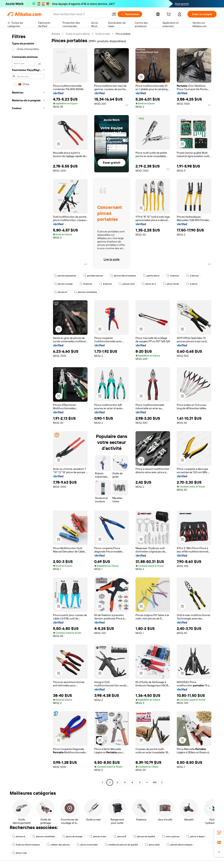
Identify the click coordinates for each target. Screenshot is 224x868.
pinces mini (127, 284)
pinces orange (63, 284)
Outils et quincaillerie (78, 34)
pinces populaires (65, 276)
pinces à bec (98, 836)
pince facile (171, 284)
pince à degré (196, 836)
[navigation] (28, 409)
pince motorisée (87, 845)
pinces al (60, 292)
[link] (219, 833)
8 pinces (86, 284)
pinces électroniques (123, 276)
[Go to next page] (162, 782)
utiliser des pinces (58, 845)
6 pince (192, 284)
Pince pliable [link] (123, 34)
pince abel (152, 845)
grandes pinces (93, 276)
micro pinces (171, 836)
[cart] (169, 15)
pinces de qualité (144, 836)
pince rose (20, 853)
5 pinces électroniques (26, 845)
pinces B (120, 836)
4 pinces (173, 276)
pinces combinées (85, 292)
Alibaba (56, 34)
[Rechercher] (130, 14)
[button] (114, 14)
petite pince (151, 276)
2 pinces (192, 276)
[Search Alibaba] (81, 14)
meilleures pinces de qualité (121, 845)
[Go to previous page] (102, 782)
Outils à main (103, 34)
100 (155, 782)
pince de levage (72, 836)
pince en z (149, 284)
